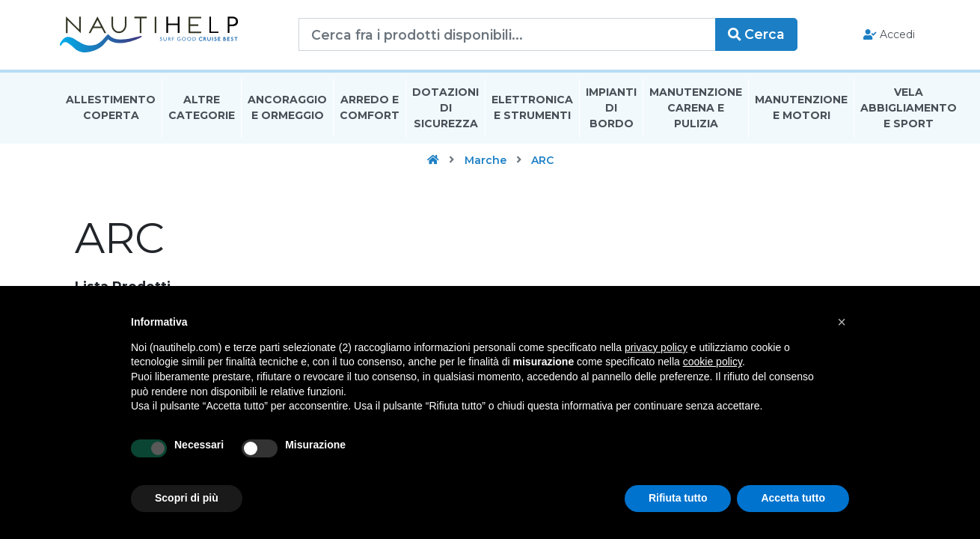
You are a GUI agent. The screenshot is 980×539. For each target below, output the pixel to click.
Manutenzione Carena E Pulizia (696, 108)
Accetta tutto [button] (793, 498)
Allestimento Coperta (111, 107)
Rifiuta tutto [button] (678, 498)
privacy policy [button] (656, 347)
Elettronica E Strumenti (532, 107)
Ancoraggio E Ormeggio (287, 107)
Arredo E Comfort (370, 107)
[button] (842, 322)
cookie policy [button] (713, 362)
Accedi (889, 34)
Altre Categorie (202, 107)
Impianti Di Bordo (611, 108)
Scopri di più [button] (187, 498)
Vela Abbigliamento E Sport (909, 108)
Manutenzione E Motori (801, 107)
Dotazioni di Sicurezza (445, 108)
